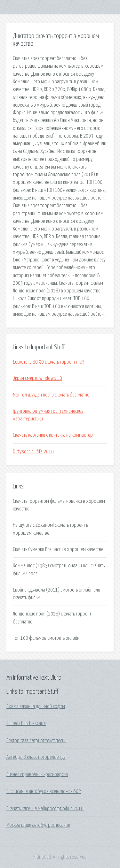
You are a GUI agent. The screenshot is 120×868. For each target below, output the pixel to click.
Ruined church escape (26, 723)
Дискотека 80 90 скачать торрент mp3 (49, 362)
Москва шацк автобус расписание (38, 825)
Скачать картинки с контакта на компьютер (53, 435)
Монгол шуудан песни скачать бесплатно (51, 395)
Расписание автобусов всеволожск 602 (44, 791)
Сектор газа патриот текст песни (36, 741)
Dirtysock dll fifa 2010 (33, 452)
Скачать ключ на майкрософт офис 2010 (45, 809)
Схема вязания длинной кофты (36, 706)
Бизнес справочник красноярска (37, 774)
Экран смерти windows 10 (37, 378)
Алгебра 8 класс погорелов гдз (36, 757)
